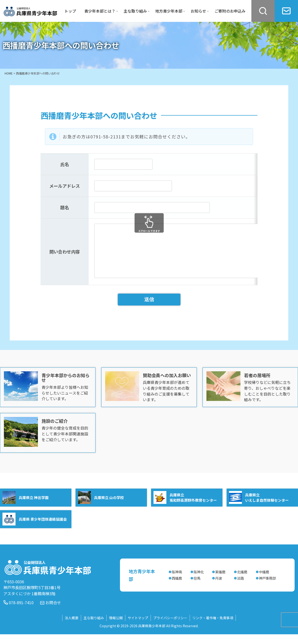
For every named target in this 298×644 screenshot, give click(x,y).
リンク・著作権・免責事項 (213, 627)
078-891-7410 (21, 612)
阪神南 (177, 581)
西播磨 (177, 588)
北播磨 (242, 581)
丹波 (219, 588)
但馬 (197, 588)
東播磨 (220, 581)
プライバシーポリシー (170, 627)
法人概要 (72, 627)
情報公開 (116, 627)
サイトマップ (138, 627)
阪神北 (199, 581)
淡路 (240, 588)
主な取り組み (94, 627)
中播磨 (264, 581)
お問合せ (53, 612)
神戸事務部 (267, 588)
